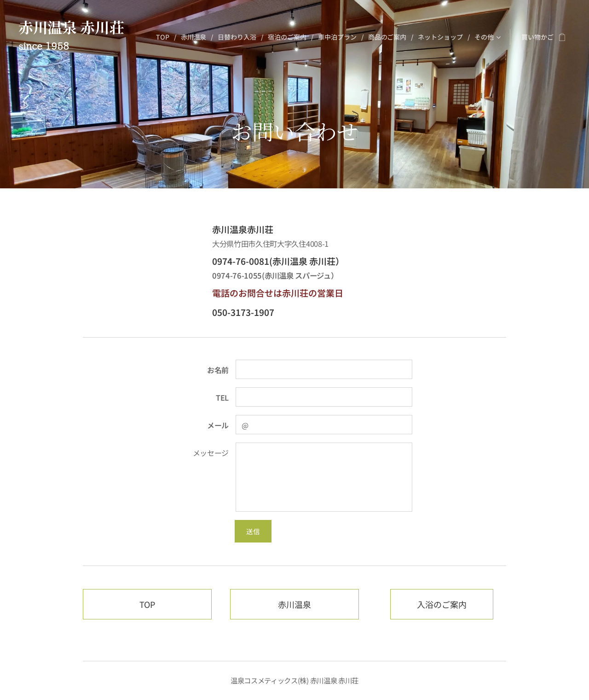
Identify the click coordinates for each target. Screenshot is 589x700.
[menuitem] (164, 37)
